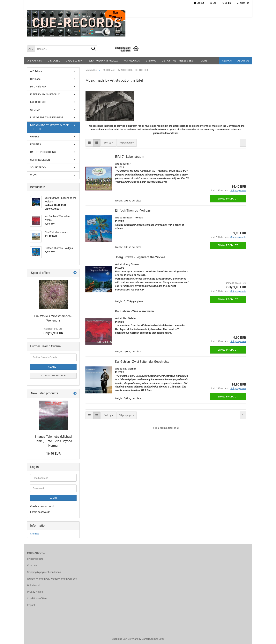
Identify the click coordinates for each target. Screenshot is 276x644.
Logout (199, 3)
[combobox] (108, 143)
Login (53, 498)
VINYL (34, 175)
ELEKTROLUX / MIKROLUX (103, 61)
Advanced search (53, 376)
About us (243, 61)
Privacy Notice (35, 592)
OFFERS (35, 137)
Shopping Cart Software (125, 639)
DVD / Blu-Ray (74, 61)
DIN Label (54, 61)
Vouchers (32, 565)
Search (227, 61)
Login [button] (226, 3)
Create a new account (42, 506)
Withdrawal (33, 585)
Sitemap (35, 534)
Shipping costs (35, 559)
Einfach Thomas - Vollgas (133, 211)
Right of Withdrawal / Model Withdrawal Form (52, 579)
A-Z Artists (35, 61)
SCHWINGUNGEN (40, 160)
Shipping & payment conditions (44, 572)
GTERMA (151, 61)
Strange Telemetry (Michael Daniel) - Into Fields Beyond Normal (53, 441)
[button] (213, 3)
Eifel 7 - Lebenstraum (130, 157)
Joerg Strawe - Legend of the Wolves (140, 257)
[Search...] (31, 49)
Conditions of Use (37, 598)
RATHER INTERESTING (43, 152)
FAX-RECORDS (132, 61)
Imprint (31, 605)
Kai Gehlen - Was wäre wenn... (136, 311)
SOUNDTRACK (38, 167)
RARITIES (36, 144)
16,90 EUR (53, 454)
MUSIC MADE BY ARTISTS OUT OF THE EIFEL (49, 127)
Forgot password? (40, 512)
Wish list (243, 3)
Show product (228, 199)
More (204, 61)
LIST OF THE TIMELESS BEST (178, 61)
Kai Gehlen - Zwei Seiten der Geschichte (142, 362)
